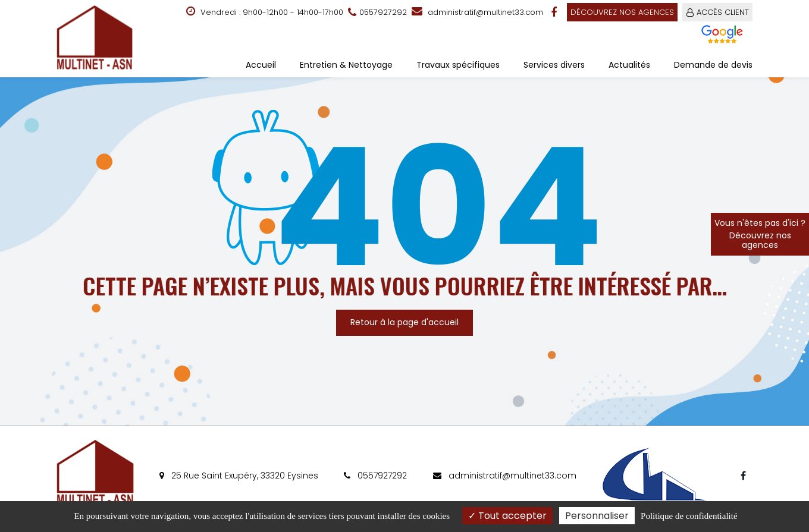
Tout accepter (507, 516)
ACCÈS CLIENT (723, 12)
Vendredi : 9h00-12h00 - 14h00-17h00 (265, 12)
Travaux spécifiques (458, 65)
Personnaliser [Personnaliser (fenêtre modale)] (597, 516)
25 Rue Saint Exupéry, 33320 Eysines (239, 476)
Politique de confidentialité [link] (689, 516)
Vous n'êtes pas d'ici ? (760, 234)
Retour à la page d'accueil (404, 322)
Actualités (629, 65)
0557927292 (375, 476)
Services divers (554, 65)
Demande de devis (713, 65)
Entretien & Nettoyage (346, 65)
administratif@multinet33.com (477, 12)
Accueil (261, 65)
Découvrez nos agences (622, 12)
